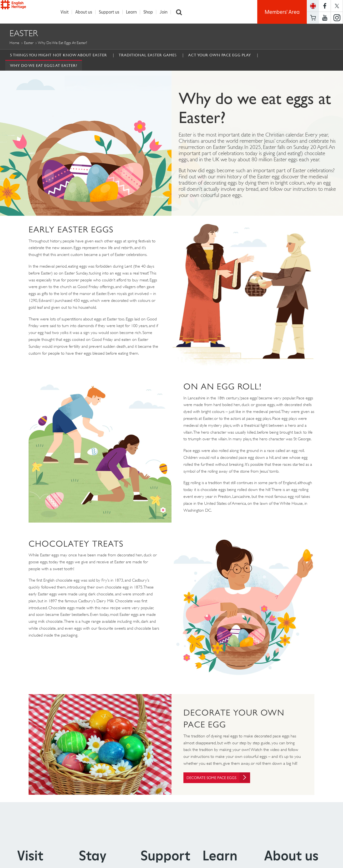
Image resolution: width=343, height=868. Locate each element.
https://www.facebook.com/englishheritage (325, 6)
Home (14, 43)
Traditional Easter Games (148, 55)
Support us (111, 12)
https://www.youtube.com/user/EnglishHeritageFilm (325, 18)
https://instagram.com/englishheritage (337, 18)
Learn (134, 12)
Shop (151, 12)
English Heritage (26, 11)
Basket (313, 18)
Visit (67, 12)
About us (86, 12)
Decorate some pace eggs (223, 778)
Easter (29, 43)
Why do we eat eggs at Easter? (44, 66)
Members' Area (282, 12)
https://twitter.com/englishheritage (337, 6)
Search (182, 12)
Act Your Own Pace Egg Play (220, 55)
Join (166, 12)
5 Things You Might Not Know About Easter (58, 55)
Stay (93, 856)
